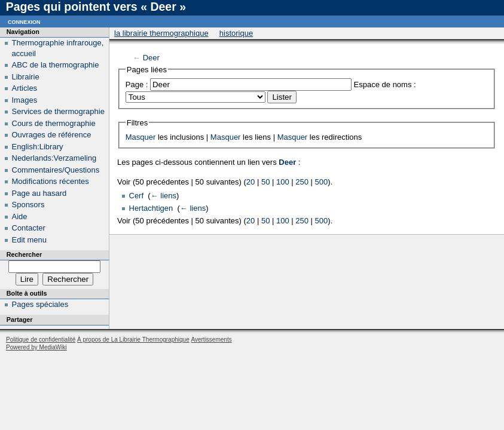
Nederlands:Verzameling (54, 158)
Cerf (137, 196)
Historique (236, 33)
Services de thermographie (58, 111)
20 (251, 182)
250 (302, 182)
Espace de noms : (385, 85)
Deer (151, 58)
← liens (164, 196)
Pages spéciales (40, 304)
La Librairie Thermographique (161, 33)
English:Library (38, 147)
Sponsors (28, 205)
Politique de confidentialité (41, 340)
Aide (20, 216)
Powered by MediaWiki (36, 347)
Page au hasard (39, 193)
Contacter (29, 228)
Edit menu (30, 240)
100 (283, 182)
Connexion (24, 21)
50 (265, 182)
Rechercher (24, 254)
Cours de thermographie (54, 123)
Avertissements (211, 340)
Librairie (26, 77)
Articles (25, 88)
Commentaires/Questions (56, 170)
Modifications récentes (51, 181)
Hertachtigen (151, 208)
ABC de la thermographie (56, 65)
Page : (137, 85)
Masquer (141, 137)
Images (25, 100)
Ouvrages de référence (52, 135)
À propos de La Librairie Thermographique (133, 340)
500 (322, 182)
